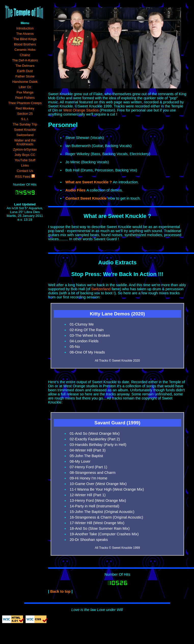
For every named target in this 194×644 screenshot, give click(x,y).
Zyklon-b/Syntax (25, 149)
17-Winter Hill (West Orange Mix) (97, 523)
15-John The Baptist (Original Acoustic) (102, 512)
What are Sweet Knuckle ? (117, 216)
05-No (75, 347)
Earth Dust (25, 71)
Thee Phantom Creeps (25, 103)
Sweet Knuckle (25, 130)
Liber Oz (25, 87)
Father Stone (25, 76)
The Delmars (25, 66)
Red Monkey (25, 108)
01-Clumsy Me (82, 324)
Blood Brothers (25, 44)
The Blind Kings (25, 39)
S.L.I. (25, 119)
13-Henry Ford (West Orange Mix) (98, 501)
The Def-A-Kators (25, 60)
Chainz (25, 55)
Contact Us (25, 171)
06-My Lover (80, 461)
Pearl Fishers (25, 98)
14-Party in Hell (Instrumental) (95, 506)
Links (25, 165)
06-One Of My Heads (87, 352)
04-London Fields (84, 341)
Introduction (25, 28)
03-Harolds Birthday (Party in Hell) (98, 445)
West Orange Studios (81, 110)
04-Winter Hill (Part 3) (88, 450)
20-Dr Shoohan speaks (89, 540)
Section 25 (25, 114)
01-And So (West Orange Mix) (95, 433)
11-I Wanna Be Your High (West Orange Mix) (107, 489)
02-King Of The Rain (87, 330)
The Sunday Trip (25, 124)
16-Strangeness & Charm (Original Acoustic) (106, 517)
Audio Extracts (117, 263)
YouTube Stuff (25, 160)
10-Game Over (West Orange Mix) (98, 484)
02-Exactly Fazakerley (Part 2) (95, 439)
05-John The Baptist (86, 456)
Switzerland (25, 135)
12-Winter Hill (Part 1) (88, 495)
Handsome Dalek (25, 82)
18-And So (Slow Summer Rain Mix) (100, 528)
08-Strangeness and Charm (93, 473)
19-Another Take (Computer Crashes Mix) (104, 534)
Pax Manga (25, 92)
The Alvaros (25, 34)
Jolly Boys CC (25, 155)
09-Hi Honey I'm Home (89, 478)
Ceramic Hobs (25, 50)
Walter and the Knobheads (25, 142)
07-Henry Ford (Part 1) (88, 467)
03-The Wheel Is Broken (90, 335)
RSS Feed (25, 176)
